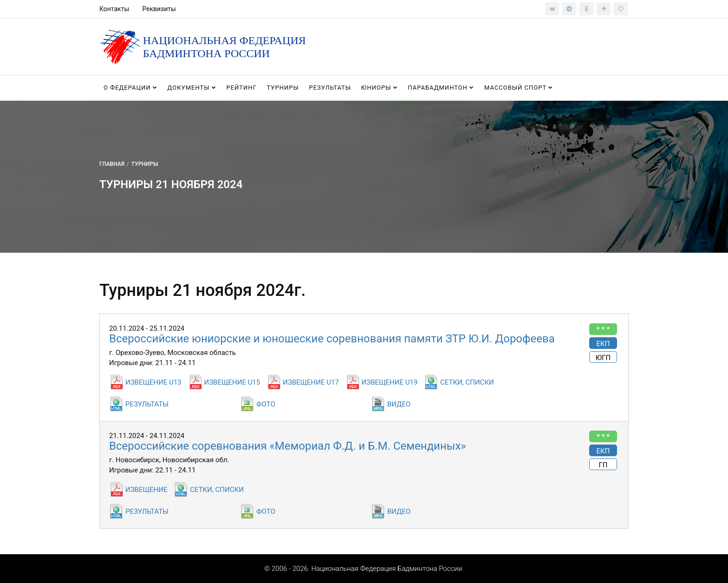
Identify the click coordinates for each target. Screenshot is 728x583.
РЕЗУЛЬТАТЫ (147, 404)
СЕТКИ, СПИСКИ (467, 382)
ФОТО (266, 404)
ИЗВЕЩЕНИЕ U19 (390, 382)
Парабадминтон (441, 88)
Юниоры (380, 88)
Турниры (283, 88)
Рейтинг (241, 88)
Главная (112, 164)
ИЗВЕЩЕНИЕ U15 (232, 382)
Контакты (114, 9)
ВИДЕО (399, 404)
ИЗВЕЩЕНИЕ (146, 490)
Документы (192, 88)
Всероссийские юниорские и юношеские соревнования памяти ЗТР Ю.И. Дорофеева (332, 339)
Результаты (330, 88)
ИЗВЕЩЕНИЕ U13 (153, 382)
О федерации (130, 88)
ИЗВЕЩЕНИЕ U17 (311, 382)
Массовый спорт (519, 88)
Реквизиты (159, 9)
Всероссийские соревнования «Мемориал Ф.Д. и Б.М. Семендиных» (288, 446)
